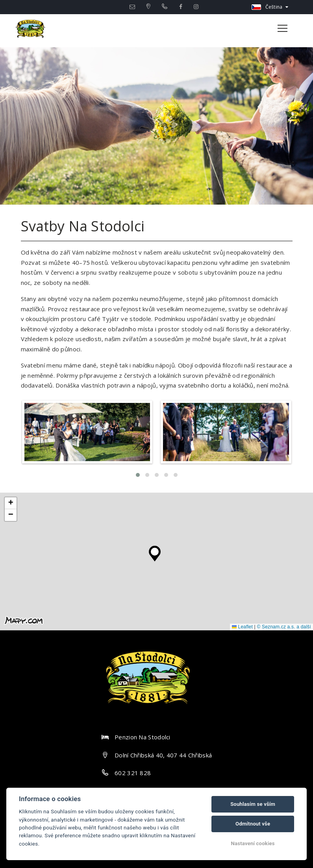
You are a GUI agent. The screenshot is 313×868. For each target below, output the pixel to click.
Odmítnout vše (253, 824)
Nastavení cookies (253, 843)
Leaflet (242, 627)
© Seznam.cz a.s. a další (284, 627)
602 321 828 (133, 773)
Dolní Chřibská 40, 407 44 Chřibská (163, 755)
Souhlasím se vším (253, 804)
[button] (155, 552)
